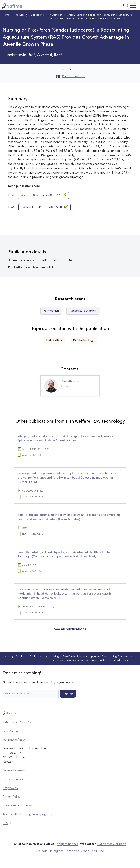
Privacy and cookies (16, 806)
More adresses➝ (14, 771)
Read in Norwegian (70, 76)
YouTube (98, 851)
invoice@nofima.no (15, 740)
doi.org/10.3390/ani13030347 (43, 195)
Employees (10, 788)
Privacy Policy (12, 797)
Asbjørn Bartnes (67, 844)
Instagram (56, 851)
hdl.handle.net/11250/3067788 (45, 207)
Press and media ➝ (15, 779)
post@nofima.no (13, 731)
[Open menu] (113, 6)
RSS (5, 823)
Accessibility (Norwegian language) (26, 814)
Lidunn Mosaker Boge (112, 844)
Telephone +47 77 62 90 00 (21, 723)
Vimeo (85, 851)
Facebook (72, 851)
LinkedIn (42, 851)
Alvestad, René (50, 55)
